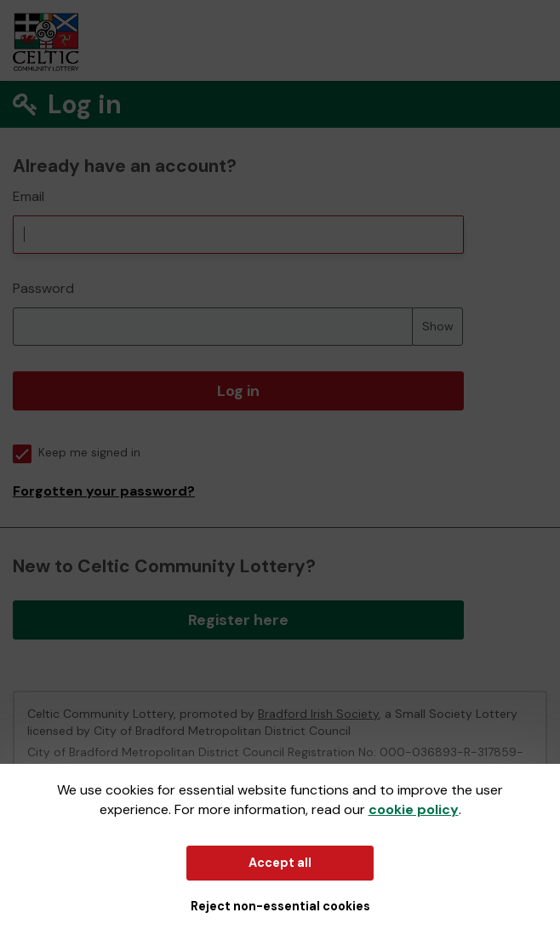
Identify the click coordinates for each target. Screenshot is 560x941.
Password (43, 288)
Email (29, 196)
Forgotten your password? (104, 491)
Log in (238, 391)
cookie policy (414, 809)
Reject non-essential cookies (280, 906)
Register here (238, 620)
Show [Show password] (438, 326)
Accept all (280, 863)
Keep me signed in (77, 453)
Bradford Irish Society (318, 714)
